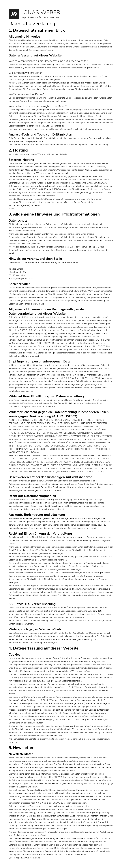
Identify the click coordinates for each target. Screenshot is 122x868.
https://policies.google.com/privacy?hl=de (28, 835)
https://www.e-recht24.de (28, 858)
